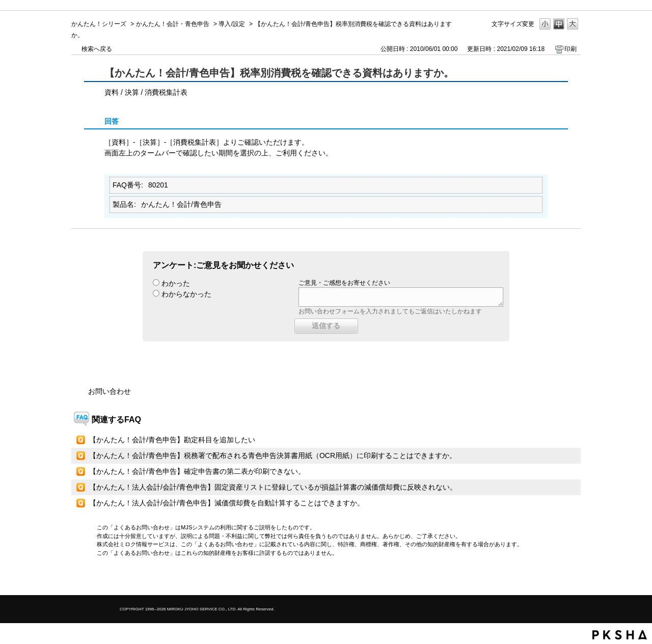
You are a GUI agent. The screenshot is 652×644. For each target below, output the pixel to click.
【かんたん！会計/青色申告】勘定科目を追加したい (172, 440)
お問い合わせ (110, 391)
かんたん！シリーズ (99, 24)
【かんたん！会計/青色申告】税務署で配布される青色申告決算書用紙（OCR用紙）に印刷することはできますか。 (273, 455)
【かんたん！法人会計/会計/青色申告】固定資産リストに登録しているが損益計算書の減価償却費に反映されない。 (273, 487)
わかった (176, 283)
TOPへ (555, 579)
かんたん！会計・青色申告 (173, 24)
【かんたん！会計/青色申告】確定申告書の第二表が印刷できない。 (197, 471)
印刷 (570, 49)
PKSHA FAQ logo (620, 635)
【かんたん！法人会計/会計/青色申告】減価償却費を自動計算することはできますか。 (227, 503)
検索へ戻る (97, 49)
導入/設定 (232, 24)
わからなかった (186, 294)
